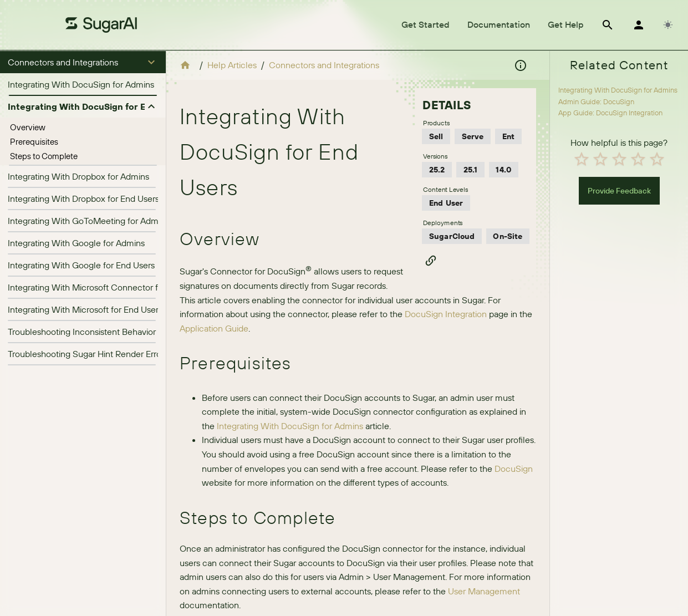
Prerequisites (34, 142)
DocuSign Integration (446, 314)
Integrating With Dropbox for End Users (83, 198)
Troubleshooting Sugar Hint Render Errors (88, 354)
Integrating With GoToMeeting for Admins (88, 221)
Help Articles (232, 65)
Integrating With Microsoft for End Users (85, 309)
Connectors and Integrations (324, 65)
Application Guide (214, 328)
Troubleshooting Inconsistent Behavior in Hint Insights (111, 332)
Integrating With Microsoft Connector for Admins (102, 287)
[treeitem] (83, 128)
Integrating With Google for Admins (76, 243)
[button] (83, 62)
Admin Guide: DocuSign (596, 101)
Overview (28, 127)
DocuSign (514, 469)
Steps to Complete (44, 156)
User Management (484, 591)
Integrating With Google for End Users (81, 265)
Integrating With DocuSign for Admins (81, 84)
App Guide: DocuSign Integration (610, 113)
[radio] (582, 159)
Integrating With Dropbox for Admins (78, 176)
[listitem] (83, 84)
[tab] (425, 25)
